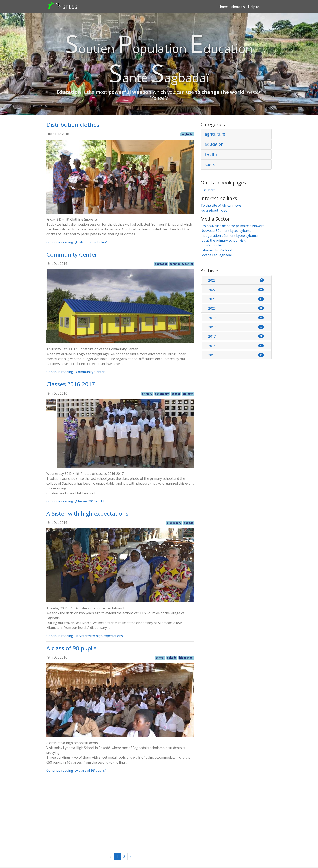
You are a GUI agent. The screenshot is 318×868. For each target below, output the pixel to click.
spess (210, 164)
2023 (236, 280)
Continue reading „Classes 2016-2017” (77, 501)
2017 (236, 336)
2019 (236, 318)
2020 (236, 308)
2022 (236, 290)
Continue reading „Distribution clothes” (78, 242)
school (176, 394)
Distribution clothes (73, 125)
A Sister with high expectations (87, 513)
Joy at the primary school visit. (223, 240)
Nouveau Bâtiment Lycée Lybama (226, 231)
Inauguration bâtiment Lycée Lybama (229, 235)
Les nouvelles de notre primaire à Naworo (233, 226)
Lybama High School (216, 250)
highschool (186, 658)
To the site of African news (221, 205)
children (188, 394)
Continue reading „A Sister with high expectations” (87, 636)
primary (147, 394)
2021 (236, 299)
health (211, 154)
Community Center (72, 254)
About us (238, 7)
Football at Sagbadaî (216, 255)
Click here (208, 190)
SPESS (70, 7)
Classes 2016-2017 (71, 384)
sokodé (189, 523)
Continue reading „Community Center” (77, 372)
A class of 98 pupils (71, 648)
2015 (236, 355)
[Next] (131, 857)
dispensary (174, 523)
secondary (162, 394)
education (214, 144)
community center (182, 264)
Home (223, 7)
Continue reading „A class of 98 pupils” (78, 770)
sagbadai (187, 134)
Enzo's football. (212, 245)
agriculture (215, 134)
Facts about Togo (214, 210)
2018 (236, 327)
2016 (236, 346)
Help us (254, 7)
